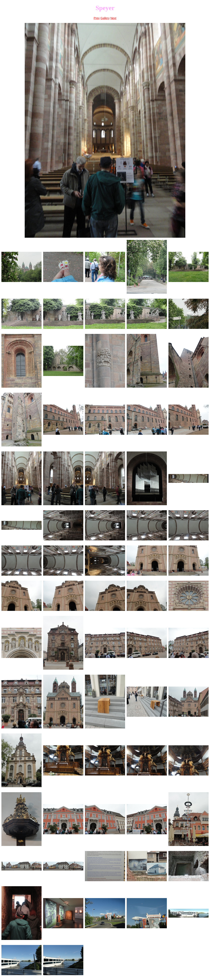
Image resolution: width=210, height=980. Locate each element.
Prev (97, 18)
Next (113, 18)
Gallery (105, 18)
